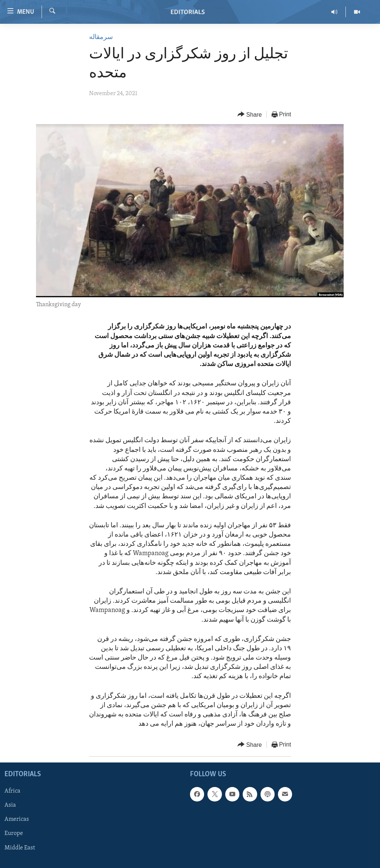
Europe (14, 833)
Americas (17, 819)
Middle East (20, 848)
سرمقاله (101, 37)
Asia (10, 805)
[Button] (250, 115)
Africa (12, 791)
